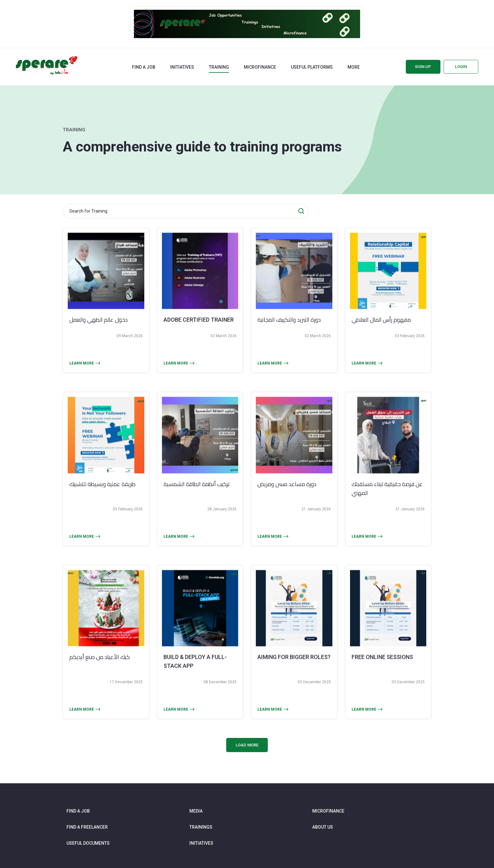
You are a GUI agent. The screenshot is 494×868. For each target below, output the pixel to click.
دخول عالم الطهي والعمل (98, 333)
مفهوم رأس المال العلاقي (381, 333)
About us (323, 827)
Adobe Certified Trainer (199, 333)
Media (196, 811)
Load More (247, 745)
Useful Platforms (312, 67)
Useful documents (88, 843)
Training (219, 67)
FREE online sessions (382, 670)
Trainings (201, 827)
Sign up (423, 67)
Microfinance (260, 67)
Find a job (144, 67)
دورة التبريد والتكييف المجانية (289, 333)
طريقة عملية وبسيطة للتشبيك (102, 497)
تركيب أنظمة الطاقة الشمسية (197, 497)
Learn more (82, 377)
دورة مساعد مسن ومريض (287, 497)
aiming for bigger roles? (294, 670)
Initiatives (182, 67)
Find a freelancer (87, 827)
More (354, 67)
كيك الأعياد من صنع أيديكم (100, 670)
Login (461, 67)
